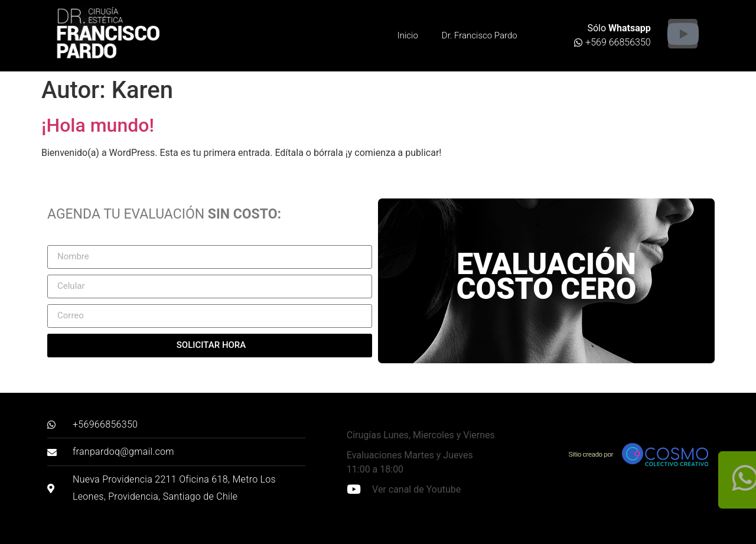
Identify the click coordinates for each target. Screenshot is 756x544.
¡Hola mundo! (98, 125)
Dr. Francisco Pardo (480, 35)
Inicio (408, 35)
